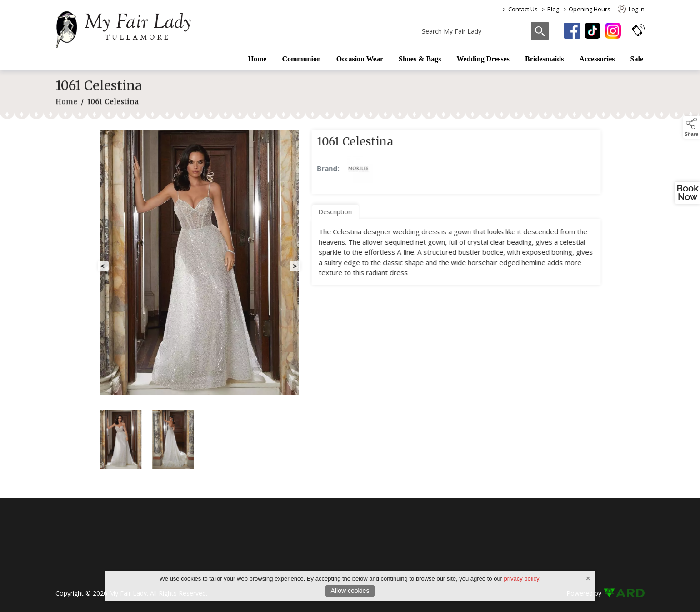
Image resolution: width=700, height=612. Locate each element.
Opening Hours (590, 9)
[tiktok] (592, 31)
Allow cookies (350, 591)
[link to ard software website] (624, 593)
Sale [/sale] (637, 59)
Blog (553, 9)
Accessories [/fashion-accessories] (597, 59)
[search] (475, 31)
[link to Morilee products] (367, 169)
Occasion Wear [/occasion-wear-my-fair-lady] (360, 59)
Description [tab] (344, 212)
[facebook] (572, 31)
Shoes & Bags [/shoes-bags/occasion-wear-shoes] (420, 59)
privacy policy (522, 579)
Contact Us (523, 9)
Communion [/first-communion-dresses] (301, 59)
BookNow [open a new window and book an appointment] (687, 193)
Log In (631, 9)
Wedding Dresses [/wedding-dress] (483, 59)
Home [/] (257, 59)
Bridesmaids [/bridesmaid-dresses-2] (544, 59)
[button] (638, 30)
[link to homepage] (128, 28)
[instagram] (613, 31)
